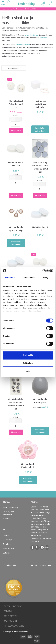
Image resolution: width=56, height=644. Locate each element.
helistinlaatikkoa (31, 35)
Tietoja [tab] (46, 278)
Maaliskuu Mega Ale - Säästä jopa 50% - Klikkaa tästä (19, 9)
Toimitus (6, 518)
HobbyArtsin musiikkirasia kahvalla (40, 104)
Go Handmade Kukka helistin (28, 466)
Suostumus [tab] (10, 278)
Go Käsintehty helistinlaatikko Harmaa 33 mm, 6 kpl (40, 167)
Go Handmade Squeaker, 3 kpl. (16, 229)
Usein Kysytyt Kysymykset (8, 513)
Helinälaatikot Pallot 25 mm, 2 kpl (16, 104)
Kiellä (28, 371)
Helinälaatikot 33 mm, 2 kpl (16, 164)
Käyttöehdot (10, 621)
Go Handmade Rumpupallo (40, 401)
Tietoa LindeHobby (11, 507)
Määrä (15, 115)
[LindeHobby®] (26, 4)
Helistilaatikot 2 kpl (40, 229)
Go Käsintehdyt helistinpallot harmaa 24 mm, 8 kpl (16, 404)
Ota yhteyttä (10, 616)
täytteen (44, 38)
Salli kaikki (28, 355)
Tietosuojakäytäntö (14, 626)
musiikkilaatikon (23, 45)
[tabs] (9, 3)
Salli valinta (28, 363)
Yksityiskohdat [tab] (28, 278)
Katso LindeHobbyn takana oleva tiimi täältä (41, 538)
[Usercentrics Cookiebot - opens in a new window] (42, 271)
